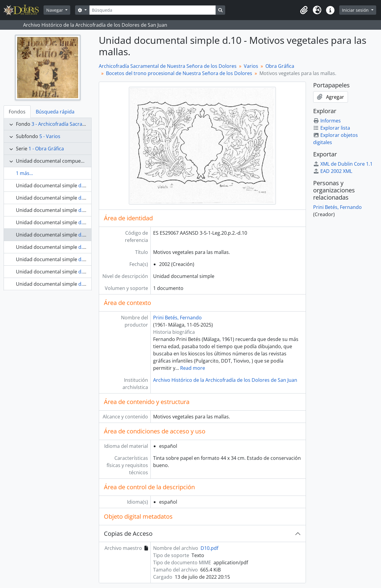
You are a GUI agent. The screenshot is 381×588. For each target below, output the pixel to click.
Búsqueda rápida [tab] (55, 112)
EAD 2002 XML (333, 171)
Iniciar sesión (356, 10)
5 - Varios (50, 136)
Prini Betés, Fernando (177, 318)
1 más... (24, 173)
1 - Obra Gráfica (46, 149)
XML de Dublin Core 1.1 (343, 164)
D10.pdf (209, 548)
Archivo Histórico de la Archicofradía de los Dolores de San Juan (225, 380)
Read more (193, 368)
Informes (327, 121)
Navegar (55, 10)
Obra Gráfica (280, 66)
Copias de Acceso (128, 534)
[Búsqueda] (153, 10)
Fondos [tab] (17, 112)
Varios (251, 66)
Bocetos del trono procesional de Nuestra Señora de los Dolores (179, 73)
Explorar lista (332, 128)
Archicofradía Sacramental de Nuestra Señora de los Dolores (168, 66)
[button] (304, 10)
